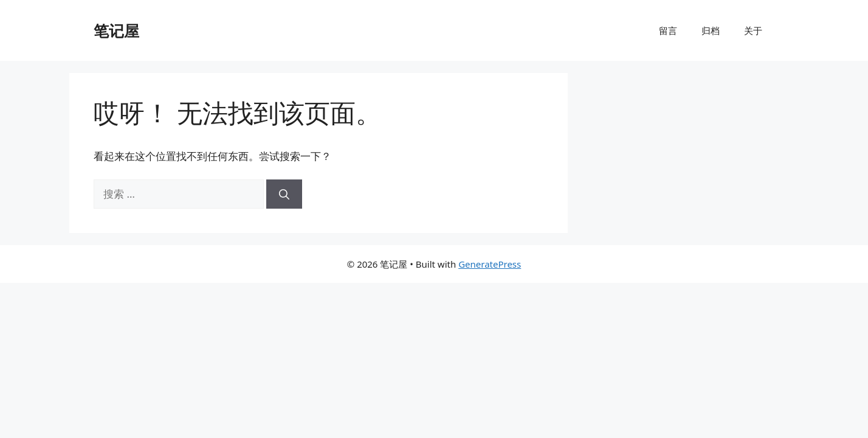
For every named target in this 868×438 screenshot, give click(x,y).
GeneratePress (490, 264)
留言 (668, 30)
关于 (753, 30)
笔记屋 (116, 30)
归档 (711, 30)
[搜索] (284, 194)
